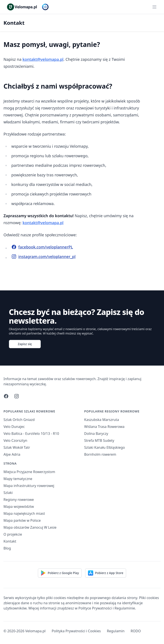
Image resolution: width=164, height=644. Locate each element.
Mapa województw (19, 507)
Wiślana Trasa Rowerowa (104, 427)
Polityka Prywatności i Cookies (76, 631)
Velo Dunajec (14, 427)
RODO (136, 631)
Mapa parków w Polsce (22, 520)
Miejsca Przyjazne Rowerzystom (29, 472)
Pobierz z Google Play (60, 573)
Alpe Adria (12, 454)
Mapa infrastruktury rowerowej (29, 486)
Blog (7, 548)
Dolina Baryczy (96, 434)
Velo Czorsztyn (15, 440)
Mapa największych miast (24, 513)
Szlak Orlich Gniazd (19, 420)
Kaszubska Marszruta (102, 420)
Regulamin (116, 631)
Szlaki (8, 493)
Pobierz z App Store (106, 573)
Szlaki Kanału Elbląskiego (105, 447)
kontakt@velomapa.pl (43, 59)
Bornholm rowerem (100, 454)
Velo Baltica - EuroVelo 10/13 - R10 (31, 434)
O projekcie (13, 534)
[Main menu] (154, 7)
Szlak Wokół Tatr (17, 447)
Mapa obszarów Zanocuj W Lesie (30, 527)
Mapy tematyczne (18, 479)
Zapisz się (25, 344)
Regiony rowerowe (19, 500)
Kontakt (10, 541)
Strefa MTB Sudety (99, 440)
